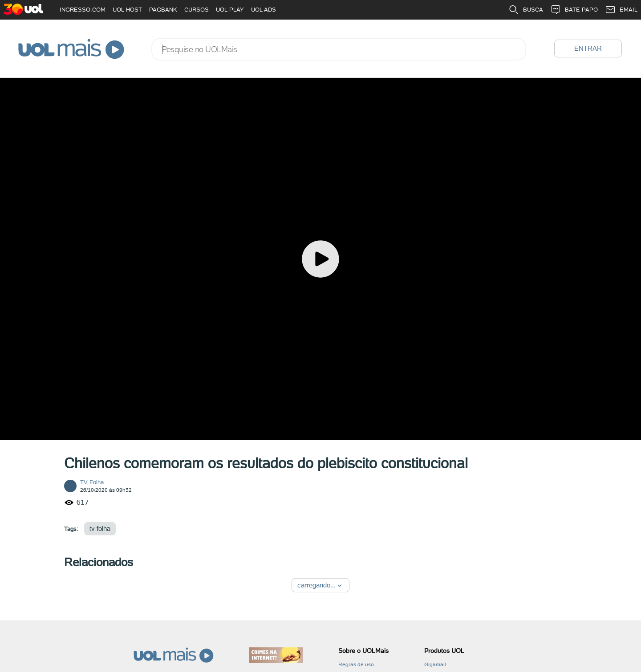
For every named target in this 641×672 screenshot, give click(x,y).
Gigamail (435, 664)
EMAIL (621, 10)
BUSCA (526, 10)
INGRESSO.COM (83, 10)
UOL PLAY (230, 10)
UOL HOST (127, 10)
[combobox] (339, 49)
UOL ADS (264, 10)
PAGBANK (163, 10)
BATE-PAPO (574, 10)
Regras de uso (356, 664)
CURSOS (197, 10)
